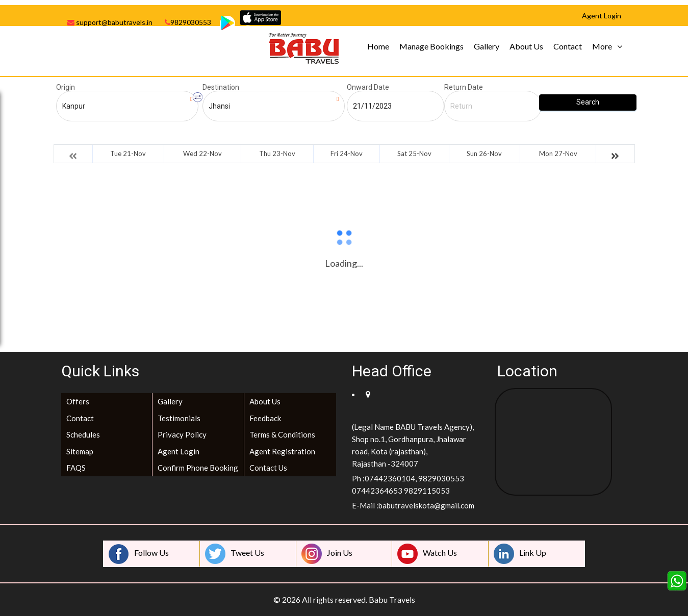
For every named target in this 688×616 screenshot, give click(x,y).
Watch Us (427, 554)
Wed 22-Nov (202, 153)
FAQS (76, 468)
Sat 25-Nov (414, 153)
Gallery (487, 46)
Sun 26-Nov (484, 153)
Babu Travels (392, 599)
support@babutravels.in (110, 22)
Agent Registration (282, 451)
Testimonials (179, 418)
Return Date (464, 87)
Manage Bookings (431, 46)
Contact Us (268, 468)
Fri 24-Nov (347, 153)
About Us (526, 46)
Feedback (265, 418)
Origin (66, 87)
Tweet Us (235, 554)
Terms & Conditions (282, 434)
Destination (221, 87)
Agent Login (179, 451)
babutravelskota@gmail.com (426, 505)
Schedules (83, 434)
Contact (568, 46)
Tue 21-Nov (128, 153)
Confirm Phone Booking (198, 468)
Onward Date (368, 87)
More (602, 46)
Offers (78, 401)
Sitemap (80, 451)
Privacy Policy (182, 434)
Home (378, 46)
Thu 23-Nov (277, 153)
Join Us (327, 554)
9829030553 (188, 22)
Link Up (520, 554)
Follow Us (139, 554)
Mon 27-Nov (558, 153)
